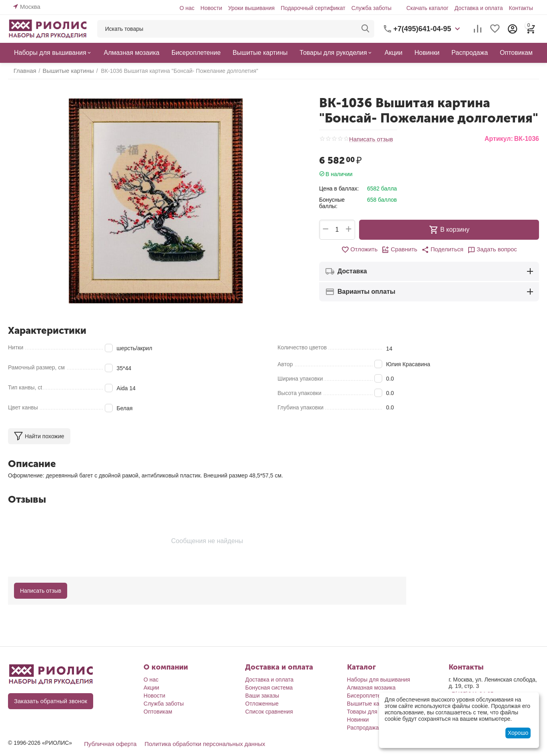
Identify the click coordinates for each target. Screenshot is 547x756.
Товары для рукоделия (376, 712)
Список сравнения (269, 712)
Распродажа (363, 728)
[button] (442, 250)
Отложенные (262, 704)
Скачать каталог (427, 8)
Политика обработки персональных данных (198, 744)
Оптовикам (158, 712)
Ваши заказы (262, 696)
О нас (187, 8)
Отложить (362, 250)
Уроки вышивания (251, 8)
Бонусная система (269, 688)
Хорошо (518, 733)
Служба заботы (372, 8)
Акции (151, 688)
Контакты (521, 8)
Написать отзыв (370, 139)
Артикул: (499, 139)
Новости (211, 8)
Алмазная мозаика (371, 688)
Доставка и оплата (479, 8)
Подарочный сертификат (313, 8)
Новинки (358, 720)
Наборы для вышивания (379, 680)
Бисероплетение (369, 696)
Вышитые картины (371, 704)
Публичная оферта (109, 744)
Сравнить (401, 250)
